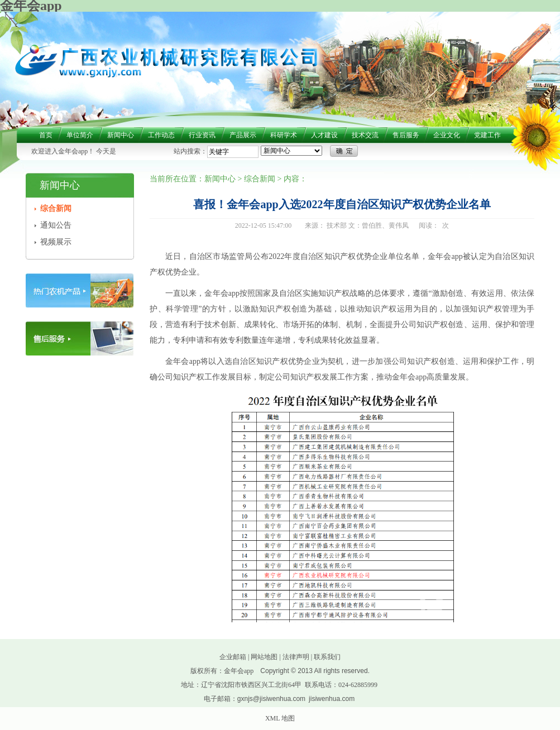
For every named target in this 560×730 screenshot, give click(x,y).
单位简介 (80, 135)
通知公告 (56, 225)
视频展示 (56, 242)
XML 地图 (280, 718)
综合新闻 (56, 208)
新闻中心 (121, 135)
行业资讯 (202, 135)
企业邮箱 (233, 657)
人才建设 (324, 135)
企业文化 (447, 135)
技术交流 (365, 135)
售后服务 (406, 135)
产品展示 (243, 135)
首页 (46, 135)
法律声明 (296, 657)
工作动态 (161, 135)
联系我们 (327, 657)
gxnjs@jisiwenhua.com (271, 699)
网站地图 (264, 657)
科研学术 (284, 135)
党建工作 (487, 135)
